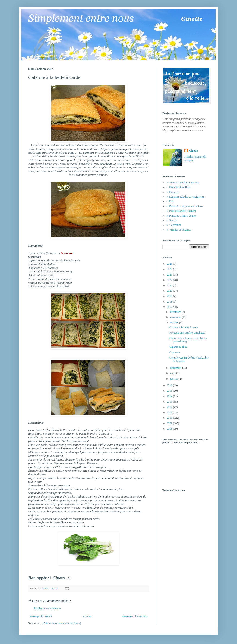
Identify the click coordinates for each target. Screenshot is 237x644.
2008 (170, 429)
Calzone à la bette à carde (184, 327)
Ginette (193, 151)
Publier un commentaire (47, 608)
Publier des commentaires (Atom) (62, 623)
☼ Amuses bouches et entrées (182, 183)
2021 (170, 285)
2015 (170, 391)
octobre (175, 322)
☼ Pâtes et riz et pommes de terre (185, 206)
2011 (170, 412)
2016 (170, 385)
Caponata (175, 352)
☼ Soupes (172, 220)
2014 (170, 396)
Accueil (87, 616)
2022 (170, 280)
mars (173, 373)
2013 (170, 402)
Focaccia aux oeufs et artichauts (187, 333)
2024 (170, 269)
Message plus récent (41, 616)
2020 (170, 291)
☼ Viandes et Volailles (179, 230)
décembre (176, 312)
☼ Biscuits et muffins (178, 187)
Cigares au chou (178, 347)
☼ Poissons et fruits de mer (181, 216)
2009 (170, 423)
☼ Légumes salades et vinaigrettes (185, 197)
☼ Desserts (172, 192)
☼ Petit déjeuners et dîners (181, 211)
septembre (176, 368)
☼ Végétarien (174, 225)
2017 (170, 307)
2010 (170, 418)
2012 (170, 407)
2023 (170, 275)
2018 (170, 302)
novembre (176, 317)
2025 (170, 264)
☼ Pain (170, 201)
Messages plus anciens (135, 616)
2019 (170, 296)
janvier (174, 379)
